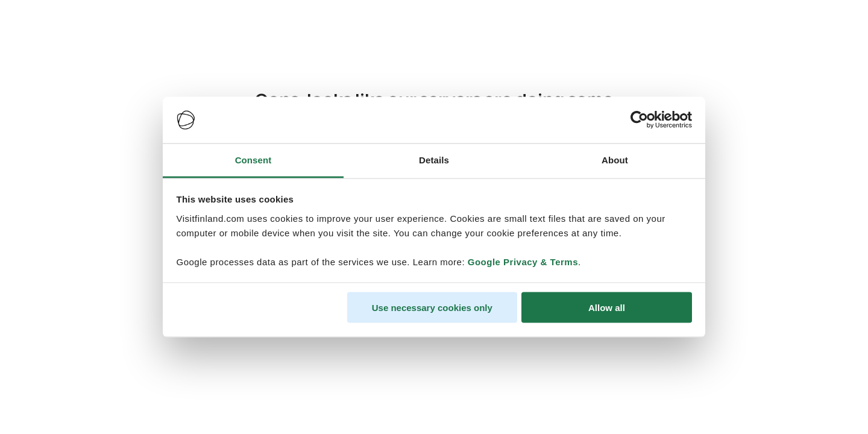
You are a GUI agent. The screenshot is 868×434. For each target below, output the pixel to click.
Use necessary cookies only (432, 308)
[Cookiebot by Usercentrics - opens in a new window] (639, 120)
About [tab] (615, 159)
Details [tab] (434, 159)
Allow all (607, 308)
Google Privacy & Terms (523, 261)
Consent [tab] (253, 159)
